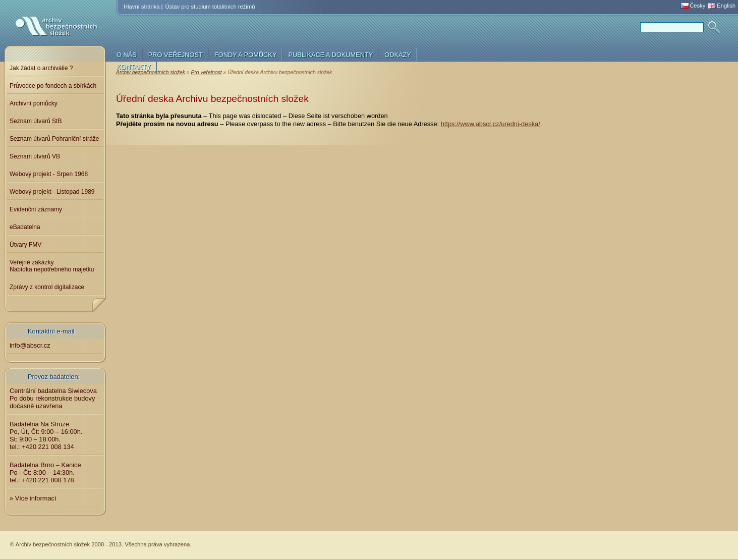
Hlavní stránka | (143, 7)
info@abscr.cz (30, 345)
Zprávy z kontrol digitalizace (47, 287)
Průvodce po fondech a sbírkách (53, 86)
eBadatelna (25, 227)
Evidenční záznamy (36, 209)
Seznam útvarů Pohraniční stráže (54, 139)
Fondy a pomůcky (246, 55)
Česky (697, 6)
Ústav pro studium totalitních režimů (210, 7)
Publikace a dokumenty (330, 55)
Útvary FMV (25, 245)
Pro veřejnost (176, 55)
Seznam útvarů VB (35, 156)
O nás (127, 55)
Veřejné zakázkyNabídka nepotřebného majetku (52, 266)
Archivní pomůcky (34, 103)
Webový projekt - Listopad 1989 (52, 192)
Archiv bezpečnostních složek (43, 36)
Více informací (36, 498)
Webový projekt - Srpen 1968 (49, 174)
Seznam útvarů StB (36, 121)
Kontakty (134, 67)
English (726, 6)
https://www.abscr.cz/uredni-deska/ (491, 124)
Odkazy (398, 55)
